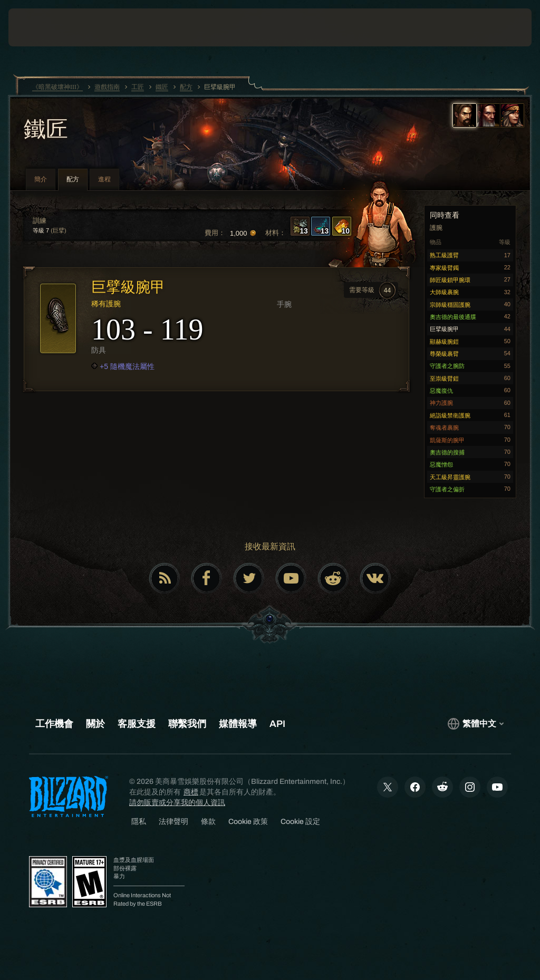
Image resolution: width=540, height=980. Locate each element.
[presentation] (40, 27)
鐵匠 (46, 130)
